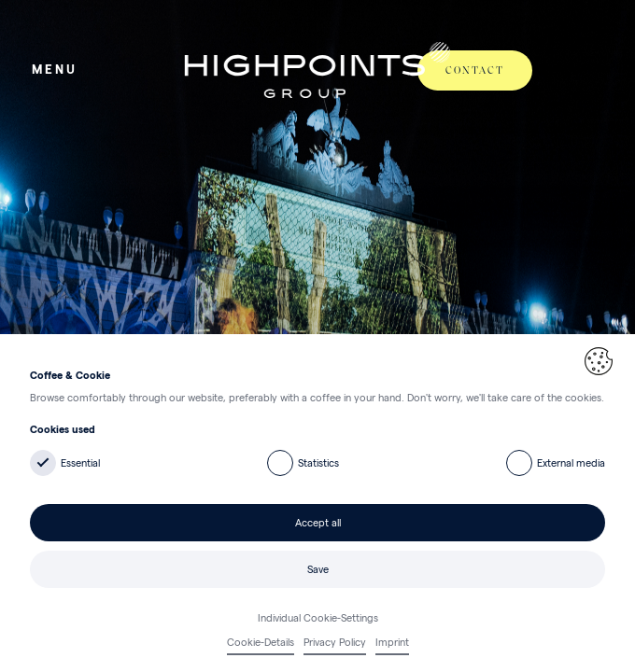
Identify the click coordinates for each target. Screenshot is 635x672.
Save (318, 569)
